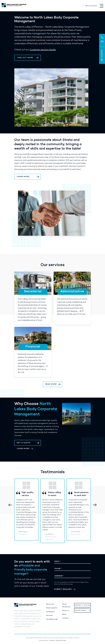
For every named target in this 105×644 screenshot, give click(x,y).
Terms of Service (65, 584)
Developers (50, 612)
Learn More (23, 449)
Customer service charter (43, 50)
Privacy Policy (44, 641)
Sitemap (52, 641)
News (64, 614)
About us (66, 611)
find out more (25, 58)
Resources (91, 6)
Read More (51, 384)
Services (49, 616)
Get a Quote (102, 55)
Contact (65, 618)
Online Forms (80, 610)
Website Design (61, 641)
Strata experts (52, 608)
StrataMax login (52, 619)
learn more (23, 177)
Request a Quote (82, 605)
